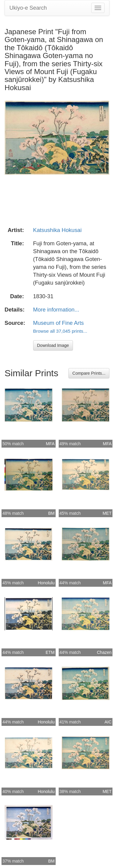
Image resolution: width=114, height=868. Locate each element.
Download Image (53, 345)
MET (107, 513)
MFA (50, 444)
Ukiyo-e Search (28, 8)
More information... (56, 310)
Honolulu (46, 583)
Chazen (104, 652)
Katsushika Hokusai (57, 230)
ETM (50, 652)
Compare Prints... (89, 373)
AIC (108, 722)
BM (52, 513)
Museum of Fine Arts (59, 323)
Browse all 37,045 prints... (60, 331)
